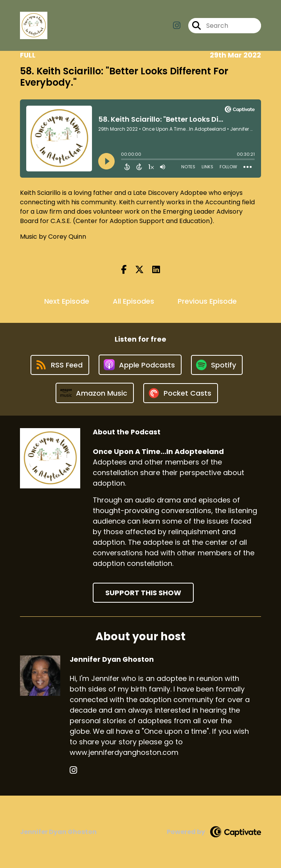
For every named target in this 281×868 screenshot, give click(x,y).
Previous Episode (207, 301)
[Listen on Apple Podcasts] (140, 365)
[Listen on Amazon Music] (95, 393)
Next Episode (67, 301)
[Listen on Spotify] (217, 365)
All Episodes (133, 301)
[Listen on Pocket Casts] (181, 393)
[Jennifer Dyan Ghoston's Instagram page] (73, 770)
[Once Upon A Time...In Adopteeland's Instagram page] (177, 26)
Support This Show (143, 593)
